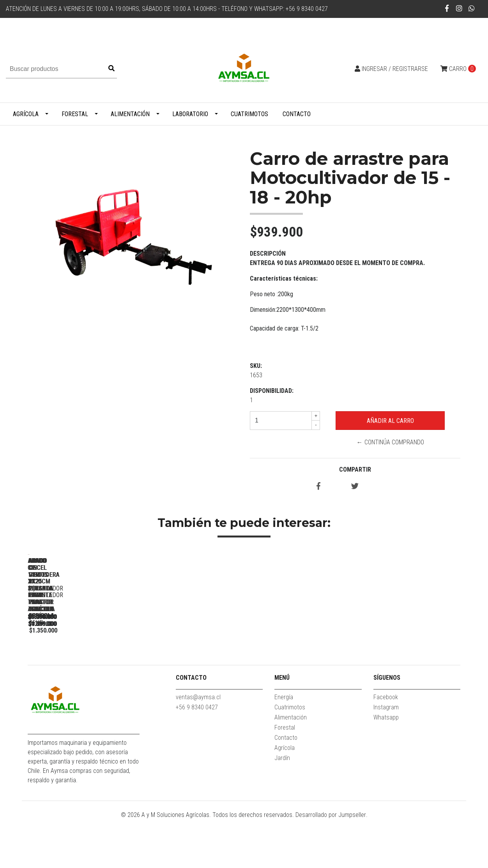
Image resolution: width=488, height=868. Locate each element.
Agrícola (26, 114)
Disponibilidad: (272, 391)
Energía (284, 745)
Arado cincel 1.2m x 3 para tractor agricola (82, 667)
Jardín (282, 806)
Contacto (297, 114)
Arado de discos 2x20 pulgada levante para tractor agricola (410, 667)
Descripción (268, 254)
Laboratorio (190, 114)
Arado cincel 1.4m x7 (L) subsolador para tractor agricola (191, 667)
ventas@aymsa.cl (198, 745)
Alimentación (130, 114)
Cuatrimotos (249, 114)
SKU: (256, 366)
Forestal (75, 114)
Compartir (355, 469)
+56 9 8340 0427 (197, 756)
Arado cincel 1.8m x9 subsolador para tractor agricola (301, 667)
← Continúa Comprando (390, 442)
